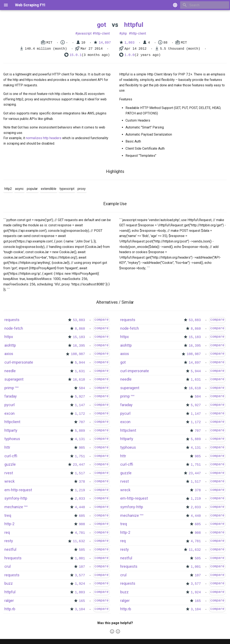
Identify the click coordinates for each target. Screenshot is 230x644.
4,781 (80, 533)
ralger (9, 601)
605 (82, 516)
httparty (11, 430)
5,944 (80, 363)
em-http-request (18, 490)
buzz (9, 583)
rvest (9, 473)
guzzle (10, 464)
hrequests (13, 558)
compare (101, 320)
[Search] (205, 5)
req (7, 532)
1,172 (80, 414)
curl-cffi (11, 456)
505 (82, 550)
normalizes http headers (44, 138)
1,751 (80, 456)
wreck (10, 481)
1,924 (80, 584)
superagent (14, 379)
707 (82, 422)
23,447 (79, 465)
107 (82, 567)
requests (12, 320)
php (124, 33)
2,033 (80, 499)
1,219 (80, 490)
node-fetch (14, 328)
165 (82, 601)
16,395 (79, 346)
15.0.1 (76, 55)
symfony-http (16, 498)
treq (8, 515)
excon (10, 413)
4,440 (80, 507)
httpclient (12, 422)
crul (8, 566)
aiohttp (10, 345)
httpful (134, 25)
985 (82, 448)
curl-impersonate (19, 362)
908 (82, 524)
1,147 (80, 405)
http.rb (10, 609)
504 (82, 388)
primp (9, 388)
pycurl (10, 405)
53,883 (79, 320)
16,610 (79, 380)
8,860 (80, 329)
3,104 (80, 609)
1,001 (80, 558)
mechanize (14, 507)
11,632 (79, 541)
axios (9, 354)
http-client (102, 33)
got (102, 25)
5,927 (80, 397)
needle (10, 371)
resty (9, 541)
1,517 (80, 473)
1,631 (80, 371)
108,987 (78, 354)
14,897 (105, 43)
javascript (85, 33)
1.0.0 (129, 55)
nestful (10, 549)
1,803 (129, 43)
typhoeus (12, 439)
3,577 (80, 575)
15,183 (79, 337)
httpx (9, 337)
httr (7, 447)
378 (82, 482)
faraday (11, 396)
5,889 (80, 431)
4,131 (80, 439)
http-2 (9, 524)
